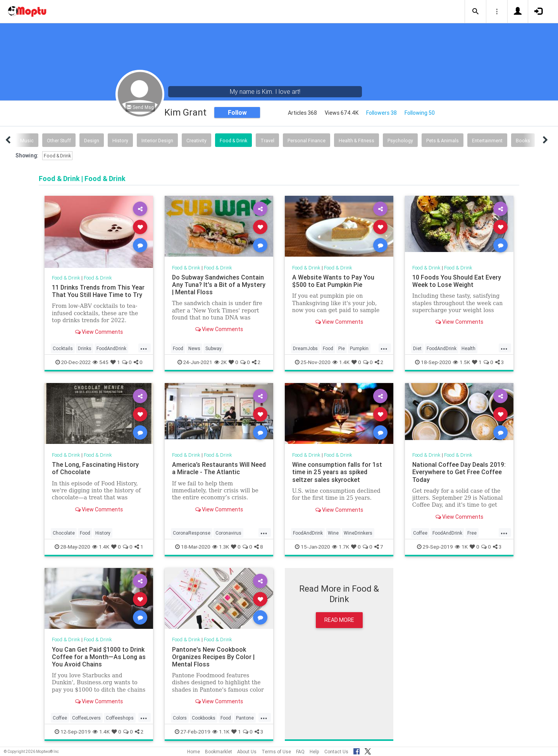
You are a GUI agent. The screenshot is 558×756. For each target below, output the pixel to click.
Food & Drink (233, 141)
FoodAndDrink (111, 348)
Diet (417, 348)
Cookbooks (204, 718)
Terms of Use (276, 752)
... (144, 348)
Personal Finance (307, 141)
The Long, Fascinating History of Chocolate (95, 468)
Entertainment (487, 141)
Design (92, 141)
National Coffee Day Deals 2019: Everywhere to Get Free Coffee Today (459, 472)
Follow (237, 112)
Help (314, 752)
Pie (342, 348)
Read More (339, 620)
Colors (180, 718)
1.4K (341, 362)
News (194, 348)
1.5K (462, 362)
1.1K (221, 732)
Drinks (85, 348)
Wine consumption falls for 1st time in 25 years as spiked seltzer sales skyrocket (337, 472)
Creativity (196, 141)
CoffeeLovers (86, 718)
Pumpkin (359, 348)
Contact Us (336, 752)
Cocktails (63, 348)
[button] (475, 12)
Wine (333, 533)
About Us (247, 752)
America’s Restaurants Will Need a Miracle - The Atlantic (219, 468)
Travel (267, 141)
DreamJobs (305, 348)
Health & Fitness (356, 141)
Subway (214, 348)
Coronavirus (228, 533)
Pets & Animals (443, 141)
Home (194, 752)
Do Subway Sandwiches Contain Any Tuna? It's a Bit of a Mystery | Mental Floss (219, 285)
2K (220, 362)
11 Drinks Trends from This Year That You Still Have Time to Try (98, 291)
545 (101, 362)
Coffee (420, 533)
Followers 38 (381, 113)
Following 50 (420, 113)
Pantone (245, 718)
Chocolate (64, 533)
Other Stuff (59, 141)
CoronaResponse (192, 533)
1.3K (221, 547)
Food (178, 348)
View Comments (99, 332)
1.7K (341, 547)
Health (468, 348)
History (120, 141)
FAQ (300, 752)
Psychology (400, 141)
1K (461, 547)
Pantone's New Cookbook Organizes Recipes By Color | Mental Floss (213, 657)
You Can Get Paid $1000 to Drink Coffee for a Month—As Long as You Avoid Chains (99, 657)
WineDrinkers (358, 533)
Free (472, 533)
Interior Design (157, 141)
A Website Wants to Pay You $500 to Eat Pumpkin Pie (333, 281)
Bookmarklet (219, 752)
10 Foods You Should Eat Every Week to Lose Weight (457, 281)
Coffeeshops (120, 718)
